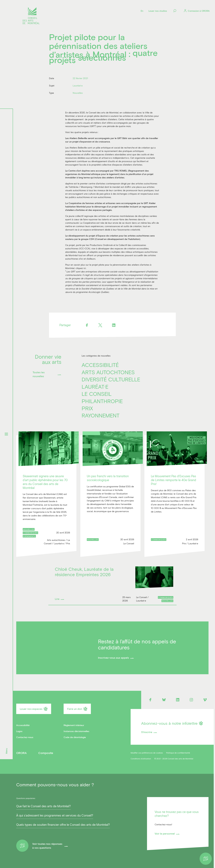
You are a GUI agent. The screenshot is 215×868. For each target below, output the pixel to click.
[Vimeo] (205, 700)
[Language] (142, 11)
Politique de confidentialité (178, 753)
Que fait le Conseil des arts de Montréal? (43, 806)
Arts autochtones (108, 372)
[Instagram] (191, 700)
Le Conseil (97, 394)
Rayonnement (101, 415)
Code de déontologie (75, 737)
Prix (87, 408)
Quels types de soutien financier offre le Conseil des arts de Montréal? (63, 825)
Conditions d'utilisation (141, 759)
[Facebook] (87, 325)
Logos (19, 731)
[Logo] (31, 16)
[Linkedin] (114, 325)
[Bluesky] (164, 700)
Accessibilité (100, 365)
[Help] (206, 859)
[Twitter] (100, 325)
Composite (46, 753)
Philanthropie (102, 401)
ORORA (21, 753)
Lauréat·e (95, 387)
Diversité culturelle (111, 379)
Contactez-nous (25, 737)
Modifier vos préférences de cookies (147, 753)
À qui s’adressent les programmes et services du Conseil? (55, 815)
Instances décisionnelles (76, 731)
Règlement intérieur (74, 725)
